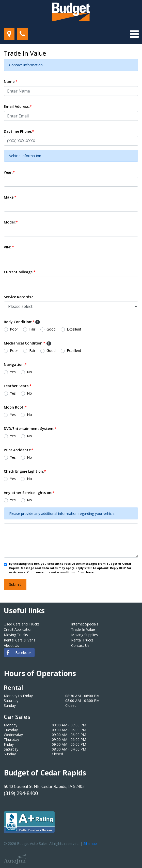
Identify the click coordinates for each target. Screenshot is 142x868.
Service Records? (18, 297)
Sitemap (90, 843)
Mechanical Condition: (27, 343)
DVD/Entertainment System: (30, 429)
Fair (32, 329)
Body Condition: (22, 322)
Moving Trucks (16, 635)
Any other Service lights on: (29, 493)
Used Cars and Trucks (22, 624)
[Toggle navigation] (134, 34)
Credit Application (18, 629)
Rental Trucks (82, 640)
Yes (13, 372)
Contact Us (80, 645)
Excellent (74, 329)
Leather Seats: (18, 386)
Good (51, 329)
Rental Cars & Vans (20, 640)
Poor (14, 329)
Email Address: (18, 106)
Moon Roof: (15, 407)
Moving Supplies (84, 635)
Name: (11, 81)
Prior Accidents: (19, 450)
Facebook (18, 653)
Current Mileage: (20, 272)
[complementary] (127, 853)
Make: (10, 197)
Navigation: (15, 364)
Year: (9, 172)
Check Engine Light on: (25, 471)
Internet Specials (85, 624)
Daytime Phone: (19, 131)
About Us (11, 645)
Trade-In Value (83, 629)
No (29, 372)
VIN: (9, 247)
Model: (11, 222)
